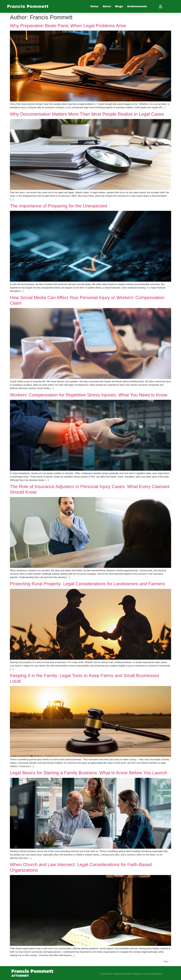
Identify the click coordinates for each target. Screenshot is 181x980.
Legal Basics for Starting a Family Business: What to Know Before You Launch (89, 773)
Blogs (119, 6)
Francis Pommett (28, 6)
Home (94, 6)
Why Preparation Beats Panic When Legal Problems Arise (68, 26)
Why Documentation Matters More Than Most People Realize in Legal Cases (87, 114)
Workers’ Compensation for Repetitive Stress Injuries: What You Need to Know (89, 395)
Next (167, 962)
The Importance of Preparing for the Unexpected (58, 206)
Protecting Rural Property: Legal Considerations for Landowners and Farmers (87, 584)
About (107, 6)
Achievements (137, 6)
